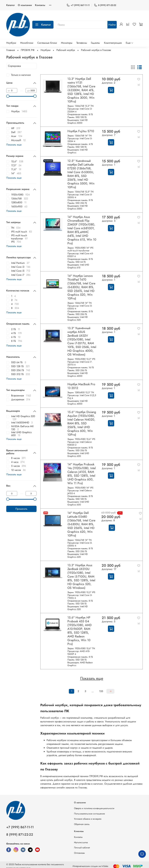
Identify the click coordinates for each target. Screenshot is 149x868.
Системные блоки (47, 43)
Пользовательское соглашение (89, 814)
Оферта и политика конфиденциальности (94, 808)
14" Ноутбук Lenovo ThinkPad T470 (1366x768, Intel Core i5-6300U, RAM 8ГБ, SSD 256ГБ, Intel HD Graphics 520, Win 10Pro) (81, 287)
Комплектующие (113, 43)
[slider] (8, 96)
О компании (25, 5)
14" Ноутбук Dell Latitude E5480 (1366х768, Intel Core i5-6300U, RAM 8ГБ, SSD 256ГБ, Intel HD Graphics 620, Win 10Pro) (81, 524)
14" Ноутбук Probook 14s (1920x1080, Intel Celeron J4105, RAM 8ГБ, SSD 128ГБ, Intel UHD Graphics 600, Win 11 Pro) (82, 474)
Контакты (40, 5)
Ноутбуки (11, 43)
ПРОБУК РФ (28, 50)
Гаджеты (95, 43)
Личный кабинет (82, 848)
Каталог (11, 5)
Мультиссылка (81, 842)
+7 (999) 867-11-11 (78, 5)
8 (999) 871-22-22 (105, 5)
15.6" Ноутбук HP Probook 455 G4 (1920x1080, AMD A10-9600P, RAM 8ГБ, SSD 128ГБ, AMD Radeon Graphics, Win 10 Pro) (80, 631)
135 (101, 691)
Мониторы (67, 43)
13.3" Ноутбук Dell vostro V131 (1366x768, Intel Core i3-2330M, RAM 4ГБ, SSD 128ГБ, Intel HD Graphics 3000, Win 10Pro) (81, 90)
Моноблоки (27, 43)
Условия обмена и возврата (88, 819)
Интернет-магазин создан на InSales (90, 866)
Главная (11, 50)
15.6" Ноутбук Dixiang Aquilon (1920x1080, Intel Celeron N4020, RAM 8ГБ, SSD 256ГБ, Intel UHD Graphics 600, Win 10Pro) (82, 423)
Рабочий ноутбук (66, 50)
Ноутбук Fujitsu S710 (81, 131)
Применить (21, 509)
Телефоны (82, 43)
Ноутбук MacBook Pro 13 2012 (81, 386)
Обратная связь (82, 824)
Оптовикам (79, 853)
